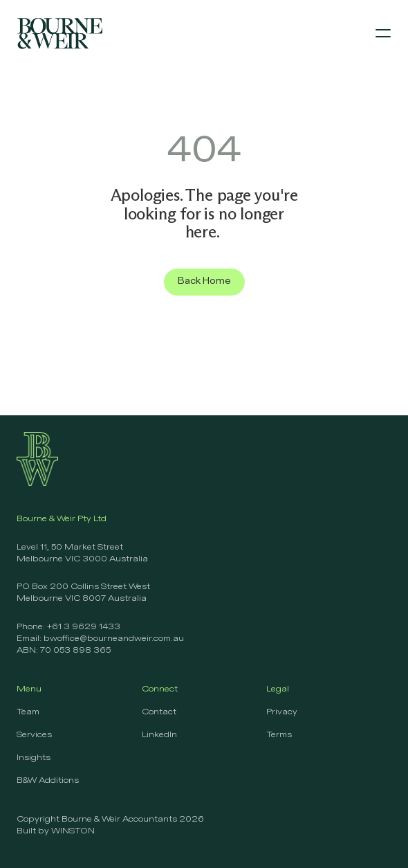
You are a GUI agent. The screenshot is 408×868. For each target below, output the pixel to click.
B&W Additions (48, 781)
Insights (34, 758)
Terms (279, 735)
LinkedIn (159, 735)
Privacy (282, 712)
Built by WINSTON (56, 831)
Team (28, 712)
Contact (159, 712)
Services (34, 735)
